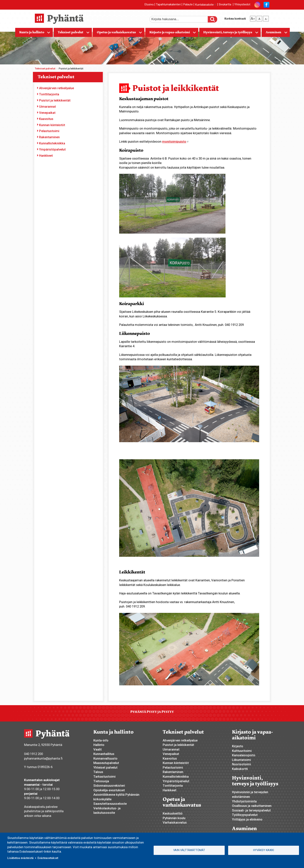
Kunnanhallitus (104, 754)
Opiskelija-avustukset (109, 790)
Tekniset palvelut (45, 69)
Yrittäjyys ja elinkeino (247, 819)
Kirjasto (238, 746)
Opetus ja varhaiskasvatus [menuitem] (117, 34)
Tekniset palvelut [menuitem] (72, 34)
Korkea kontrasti (235, 19)
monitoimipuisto (175, 141)
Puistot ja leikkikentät (55, 100)
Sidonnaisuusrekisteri (109, 786)
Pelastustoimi (49, 131)
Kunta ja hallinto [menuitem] (33, 34)
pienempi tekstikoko (266, 18)
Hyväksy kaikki (264, 850)
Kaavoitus (46, 119)
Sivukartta (225, 5)
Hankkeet (46, 156)
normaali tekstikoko (259, 18)
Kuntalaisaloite (206, 5)
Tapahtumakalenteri (168, 5)
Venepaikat (47, 113)
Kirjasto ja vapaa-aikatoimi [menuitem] (171, 34)
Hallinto (99, 745)
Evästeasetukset (48, 858)
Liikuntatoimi (241, 760)
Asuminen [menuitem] (275, 34)
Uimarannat (47, 107)
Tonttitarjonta (49, 94)
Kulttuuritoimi (242, 751)
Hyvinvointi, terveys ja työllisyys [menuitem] (229, 34)
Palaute (188, 5)
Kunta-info (101, 740)
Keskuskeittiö (173, 813)
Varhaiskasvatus (175, 822)
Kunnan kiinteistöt (52, 125)
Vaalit (98, 749)
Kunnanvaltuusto (105, 758)
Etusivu (149, 5)
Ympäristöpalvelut (52, 149)
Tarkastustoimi (104, 776)
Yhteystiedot (242, 5)
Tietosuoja (101, 781)
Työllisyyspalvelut (245, 815)
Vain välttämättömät (189, 850)
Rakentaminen (49, 137)
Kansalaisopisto (244, 755)
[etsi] (181, 19)
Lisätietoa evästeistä (20, 858)
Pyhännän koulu (174, 818)
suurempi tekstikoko (253, 18)
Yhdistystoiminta (244, 801)
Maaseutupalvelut (106, 763)
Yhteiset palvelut (105, 767)
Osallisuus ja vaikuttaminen (252, 806)
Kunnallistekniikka (52, 143)
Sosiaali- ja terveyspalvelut (251, 810)
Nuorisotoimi (241, 764)
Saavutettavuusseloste (110, 804)
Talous (98, 772)
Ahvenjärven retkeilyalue (57, 88)
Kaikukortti (240, 769)
